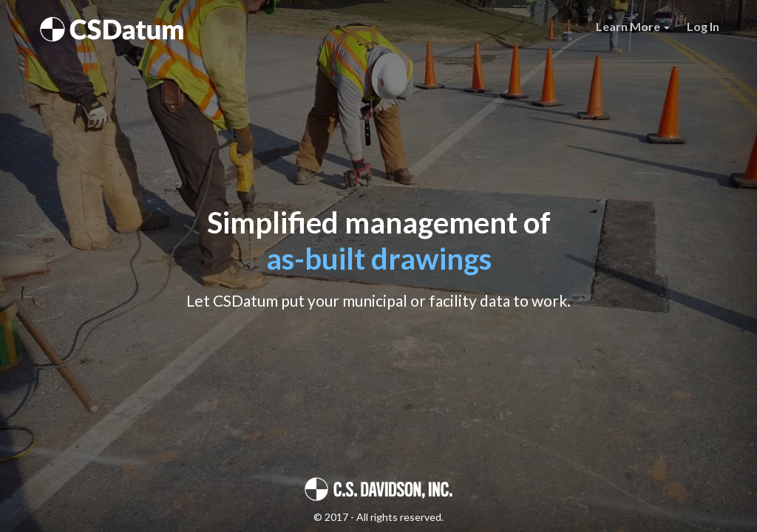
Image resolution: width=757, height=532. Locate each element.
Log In (703, 26)
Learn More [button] (633, 26)
